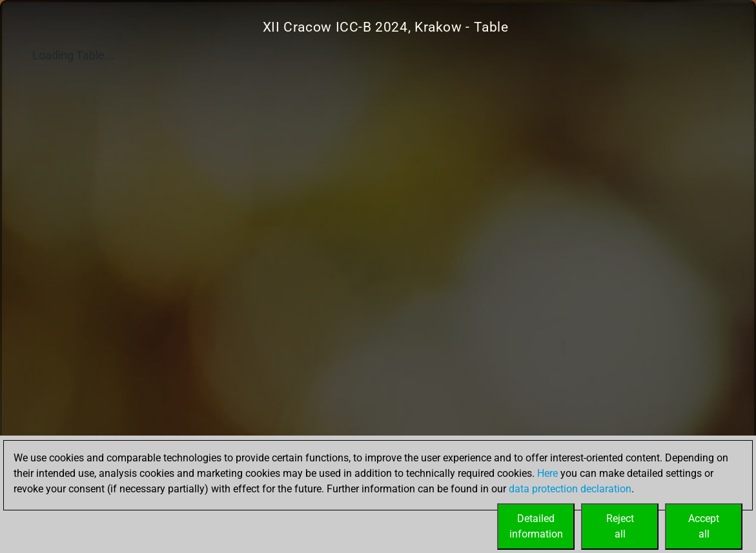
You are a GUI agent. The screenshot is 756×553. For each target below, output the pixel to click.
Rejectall (620, 526)
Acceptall (704, 526)
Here (547, 473)
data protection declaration (570, 489)
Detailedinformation (536, 526)
